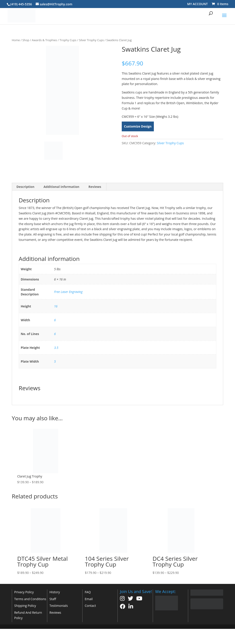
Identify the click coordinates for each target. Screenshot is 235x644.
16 (56, 306)
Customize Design (138, 126)
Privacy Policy (24, 592)
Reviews (55, 613)
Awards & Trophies (44, 40)
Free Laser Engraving (68, 292)
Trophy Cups (68, 40)
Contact (90, 606)
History (55, 592)
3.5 (56, 348)
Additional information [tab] (61, 187)
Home (16, 40)
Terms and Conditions (30, 599)
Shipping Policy (25, 606)
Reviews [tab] (95, 187)
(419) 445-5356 (21, 4)
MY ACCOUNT (198, 4)
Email (89, 599)
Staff (53, 599)
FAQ (88, 592)
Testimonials (59, 606)
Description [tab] (26, 187)
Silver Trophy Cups (91, 40)
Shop (26, 40)
